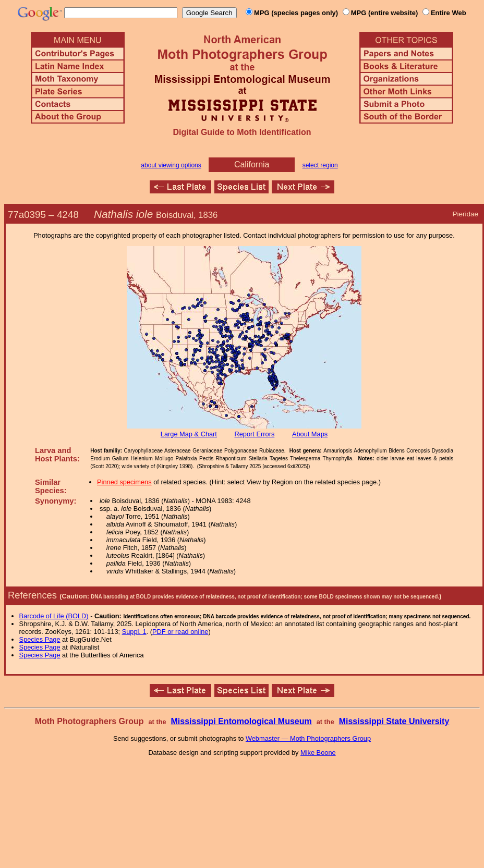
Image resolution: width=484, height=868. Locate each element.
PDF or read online (180, 632)
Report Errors (255, 434)
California (252, 164)
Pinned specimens (124, 482)
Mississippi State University (394, 721)
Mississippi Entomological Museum (241, 721)
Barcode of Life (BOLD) (54, 616)
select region (320, 165)
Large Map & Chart (189, 434)
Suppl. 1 (134, 632)
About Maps (310, 434)
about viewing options (171, 165)
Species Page (40, 639)
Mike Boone (318, 753)
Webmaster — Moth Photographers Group (308, 738)
